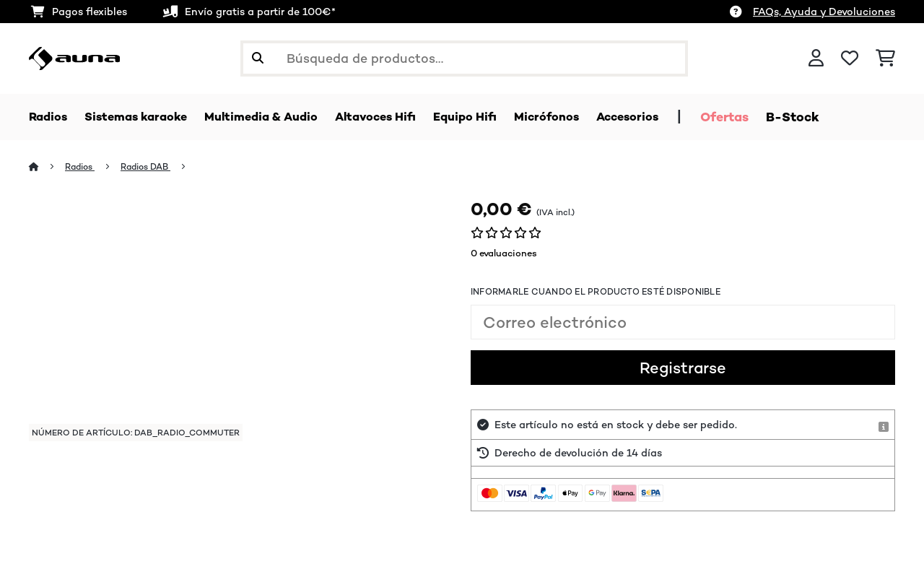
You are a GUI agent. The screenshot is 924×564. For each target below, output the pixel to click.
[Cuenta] (816, 58)
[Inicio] (47, 167)
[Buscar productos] (464, 58)
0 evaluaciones (504, 254)
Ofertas (774, 117)
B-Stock (842, 117)
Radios (82, 167)
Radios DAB (153, 167)
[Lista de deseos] (850, 58)
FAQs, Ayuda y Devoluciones (824, 12)
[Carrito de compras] (885, 58)
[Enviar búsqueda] (258, 58)
